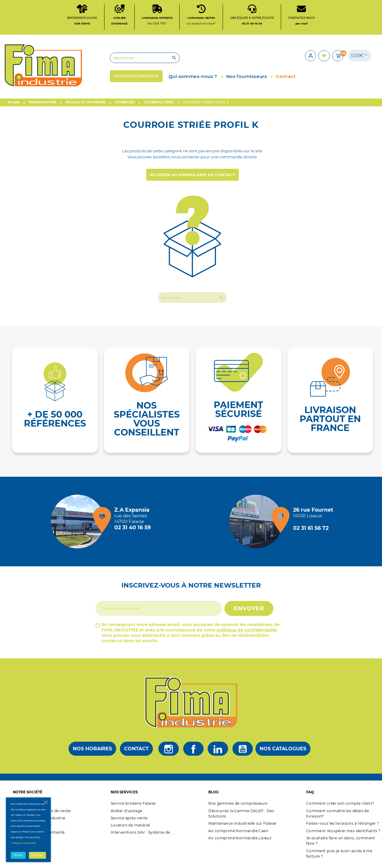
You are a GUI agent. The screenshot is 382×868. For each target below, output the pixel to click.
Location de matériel (130, 828)
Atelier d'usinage (127, 813)
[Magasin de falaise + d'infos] (79, 524)
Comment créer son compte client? (340, 806)
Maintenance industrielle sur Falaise (242, 826)
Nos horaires (92, 751)
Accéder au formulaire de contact (192, 177)
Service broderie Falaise (133, 806)
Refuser (18, 855)
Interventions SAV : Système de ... (143, 835)
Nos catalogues (283, 751)
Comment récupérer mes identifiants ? (343, 833)
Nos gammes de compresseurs (238, 806)
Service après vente (129, 820)
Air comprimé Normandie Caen (238, 833)
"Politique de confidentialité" (24, 843)
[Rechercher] (133, 60)
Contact (136, 751)
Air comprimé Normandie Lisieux (240, 840)
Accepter (37, 855)
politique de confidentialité (247, 632)
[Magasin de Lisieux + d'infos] (258, 524)
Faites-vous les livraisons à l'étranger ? (343, 826)
